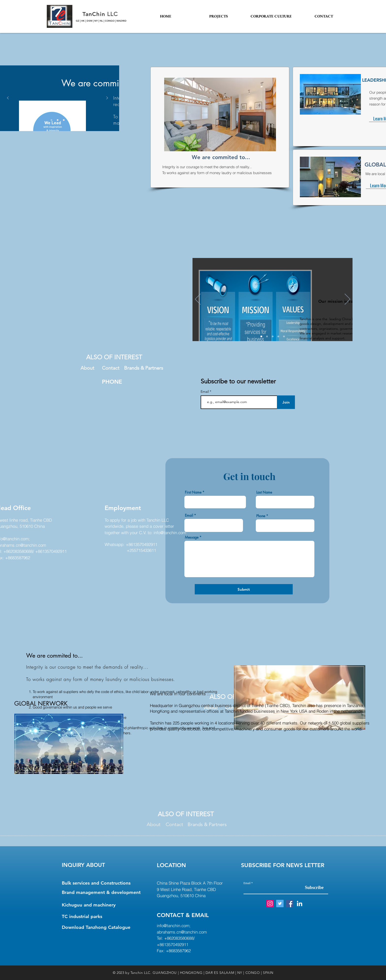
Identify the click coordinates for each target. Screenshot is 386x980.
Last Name (264, 492)
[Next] (347, 300)
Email (205, 392)
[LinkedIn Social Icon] (300, 904)
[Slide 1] (51, 120)
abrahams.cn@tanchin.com (182, 932)
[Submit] (244, 589)
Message (192, 537)
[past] (273, 337)
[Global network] (278, 337)
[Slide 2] (58, 120)
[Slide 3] (64, 120)
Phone (261, 516)
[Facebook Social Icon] (290, 904)
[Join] (286, 402)
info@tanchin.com (170, 533)
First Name (193, 492)
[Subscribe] (314, 888)
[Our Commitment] (284, 337)
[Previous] (198, 300)
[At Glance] (261, 337)
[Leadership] (267, 337)
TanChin (95, 14)
